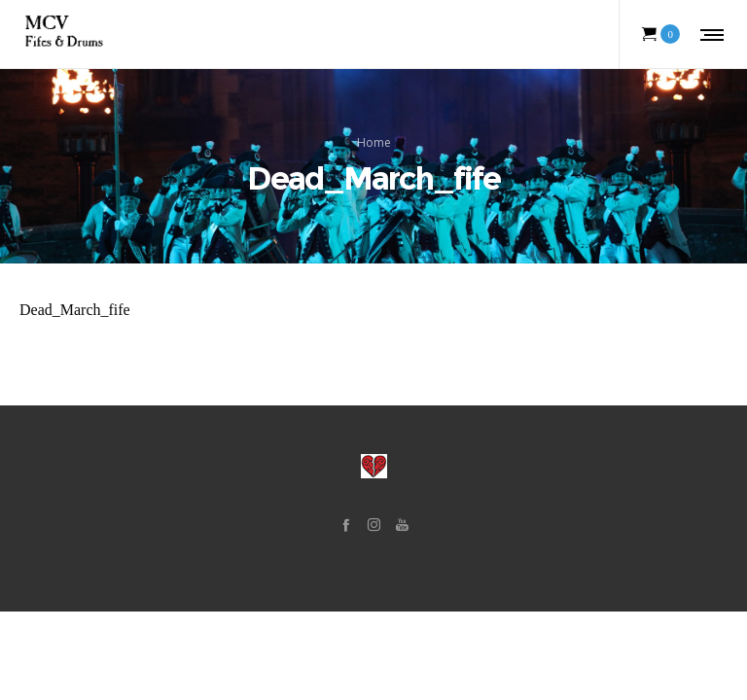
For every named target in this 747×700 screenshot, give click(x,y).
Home (374, 142)
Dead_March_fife (75, 310)
